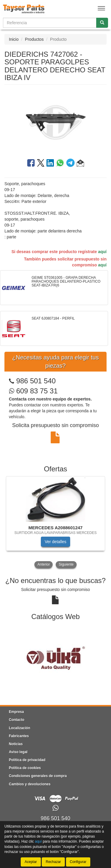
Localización (20, 728)
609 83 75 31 (33, 391)
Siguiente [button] (66, 564)
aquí (102, 252)
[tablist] (55, 523)
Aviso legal (18, 752)
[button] (80, 164)
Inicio (14, 39)
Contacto (17, 720)
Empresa (16, 712)
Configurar (78, 862)
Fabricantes (19, 736)
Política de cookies (25, 768)
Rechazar (53, 862)
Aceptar (31, 862)
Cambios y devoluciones (30, 784)
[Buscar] (102, 23)
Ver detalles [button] (55, 542)
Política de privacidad (27, 760)
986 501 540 (36, 381)
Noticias (16, 744)
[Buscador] (50, 23)
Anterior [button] (44, 564)
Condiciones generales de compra (38, 776)
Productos (34, 39)
